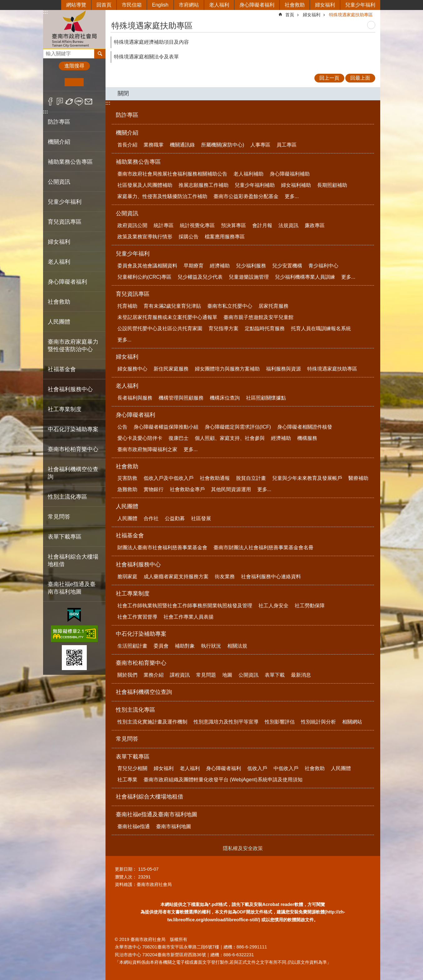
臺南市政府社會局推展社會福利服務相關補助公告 (172, 174)
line (79, 102)
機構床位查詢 (225, 398)
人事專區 (260, 145)
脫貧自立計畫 (251, 478)
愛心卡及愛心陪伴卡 (140, 438)
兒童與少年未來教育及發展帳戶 (307, 478)
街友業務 (225, 577)
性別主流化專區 (135, 710)
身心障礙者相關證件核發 (305, 427)
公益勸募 (175, 518)
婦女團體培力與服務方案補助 (227, 369)
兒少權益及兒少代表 (200, 277)
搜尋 (48, 52)
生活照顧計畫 (132, 646)
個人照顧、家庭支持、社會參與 (230, 438)
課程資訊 (180, 675)
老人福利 (219, 5)
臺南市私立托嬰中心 (230, 306)
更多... (292, 196)
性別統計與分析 (318, 722)
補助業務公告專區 (138, 162)
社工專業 (127, 780)
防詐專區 (59, 122)
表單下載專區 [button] (65, 537)
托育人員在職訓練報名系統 (321, 328)
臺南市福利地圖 (174, 826)
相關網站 (352, 722)
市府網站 (189, 5)
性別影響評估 (280, 722)
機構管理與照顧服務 (181, 398)
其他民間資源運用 (231, 489)
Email (89, 102)
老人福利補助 (248, 174)
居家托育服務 (273, 306)
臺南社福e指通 (134, 826)
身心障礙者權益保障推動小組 (166, 427)
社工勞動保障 (310, 606)
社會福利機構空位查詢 (73, 473)
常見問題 (206, 675)
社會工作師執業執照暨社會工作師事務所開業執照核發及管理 (185, 606)
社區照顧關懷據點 (266, 398)
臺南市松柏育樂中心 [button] (73, 449)
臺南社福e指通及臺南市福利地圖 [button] (72, 588)
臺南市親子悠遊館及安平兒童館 (258, 317)
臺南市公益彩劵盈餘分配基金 (246, 196)
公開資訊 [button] (59, 182)
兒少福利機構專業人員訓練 (305, 277)
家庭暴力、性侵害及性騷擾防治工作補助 (162, 196)
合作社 (151, 518)
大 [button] (93, 82)
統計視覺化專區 (197, 225)
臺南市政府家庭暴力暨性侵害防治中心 (73, 346)
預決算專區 (234, 225)
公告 (122, 427)
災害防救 (127, 478)
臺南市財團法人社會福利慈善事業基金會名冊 (263, 547)
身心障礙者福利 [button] (67, 282)
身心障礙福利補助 (290, 174)
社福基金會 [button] (62, 369)
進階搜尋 (74, 66)
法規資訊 (288, 225)
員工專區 (287, 145)
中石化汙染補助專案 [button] (73, 429)
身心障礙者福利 (257, 5)
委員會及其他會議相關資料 (147, 266)
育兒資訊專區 (133, 294)
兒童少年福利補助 (255, 185)
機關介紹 (127, 133)
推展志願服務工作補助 (204, 185)
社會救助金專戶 (187, 489)
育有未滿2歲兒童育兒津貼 (172, 306)
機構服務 (307, 438)
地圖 (227, 675)
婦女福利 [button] (59, 242)
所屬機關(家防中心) (223, 145)
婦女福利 (325, 5)
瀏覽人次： (126, 877)
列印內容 (371, 25)
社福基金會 (130, 535)
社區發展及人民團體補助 (145, 185)
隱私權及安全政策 (243, 848)
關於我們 (127, 675)
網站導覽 (76, 5)
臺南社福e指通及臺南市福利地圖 (157, 814)
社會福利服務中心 (138, 565)
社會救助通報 (215, 478)
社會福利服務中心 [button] (70, 389)
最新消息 (301, 675)
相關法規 (237, 646)
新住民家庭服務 (171, 369)
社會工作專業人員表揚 (189, 617)
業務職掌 (154, 145)
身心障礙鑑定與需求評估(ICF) (238, 427)
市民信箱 (132, 5)
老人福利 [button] (59, 262)
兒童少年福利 (360, 5)
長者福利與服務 (135, 398)
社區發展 (201, 518)
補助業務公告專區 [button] (70, 162)
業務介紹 (154, 675)
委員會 (161, 646)
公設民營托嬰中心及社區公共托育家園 (160, 328)
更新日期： (126, 869)
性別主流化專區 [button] (67, 497)
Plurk (60, 102)
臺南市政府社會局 (74, 29)
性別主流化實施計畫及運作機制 (152, 722)
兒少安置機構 (287, 266)
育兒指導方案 (224, 328)
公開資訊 (127, 213)
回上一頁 (329, 78)
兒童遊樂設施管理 (249, 277)
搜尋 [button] (100, 54)
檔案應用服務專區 (225, 237)
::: (46, 12)
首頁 (290, 15)
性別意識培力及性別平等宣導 (226, 722)
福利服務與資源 (283, 369)
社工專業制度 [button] (65, 409)
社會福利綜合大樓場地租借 (73, 560)
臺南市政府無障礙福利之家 (147, 449)
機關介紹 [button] (59, 142)
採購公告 (189, 237)
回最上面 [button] (360, 78)
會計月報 (262, 225)
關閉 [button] (123, 93)
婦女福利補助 (296, 185)
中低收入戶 (286, 768)
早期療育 (194, 266)
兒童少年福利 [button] (65, 202)
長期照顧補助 (332, 185)
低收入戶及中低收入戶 (169, 478)
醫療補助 (358, 478)
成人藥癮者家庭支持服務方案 (176, 577)
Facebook (50, 102)
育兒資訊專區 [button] (65, 222)
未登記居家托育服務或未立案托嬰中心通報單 (167, 317)
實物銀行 (154, 489)
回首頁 (104, 5)
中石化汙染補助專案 (141, 634)
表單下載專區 (133, 757)
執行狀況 (211, 646)
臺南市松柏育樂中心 (141, 663)
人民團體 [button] (59, 322)
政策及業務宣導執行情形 (145, 237)
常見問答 (59, 517)
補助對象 (185, 646)
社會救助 (295, 5)
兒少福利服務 (251, 266)
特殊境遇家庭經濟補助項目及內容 (151, 42)
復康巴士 (179, 438)
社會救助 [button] (59, 302)
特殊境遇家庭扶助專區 (351, 15)
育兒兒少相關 (132, 768)
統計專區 (164, 225)
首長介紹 (127, 145)
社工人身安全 (273, 606)
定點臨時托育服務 (265, 328)
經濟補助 (220, 266)
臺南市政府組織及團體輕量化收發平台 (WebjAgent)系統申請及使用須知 (223, 780)
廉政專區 (315, 225)
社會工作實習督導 (137, 617)
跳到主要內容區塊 (3, 3)
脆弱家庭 (127, 577)
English (160, 5)
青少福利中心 (323, 266)
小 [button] (55, 82)
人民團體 (127, 506)
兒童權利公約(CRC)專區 (144, 277)
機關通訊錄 (182, 145)
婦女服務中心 (132, 369)
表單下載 (275, 675)
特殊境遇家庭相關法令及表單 (146, 57)
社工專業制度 (133, 594)
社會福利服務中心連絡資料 (271, 577)
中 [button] (74, 82)
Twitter (69, 102)
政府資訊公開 (132, 225)
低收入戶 (257, 768)
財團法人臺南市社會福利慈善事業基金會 (162, 547)
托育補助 (127, 306)
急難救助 (127, 489)
